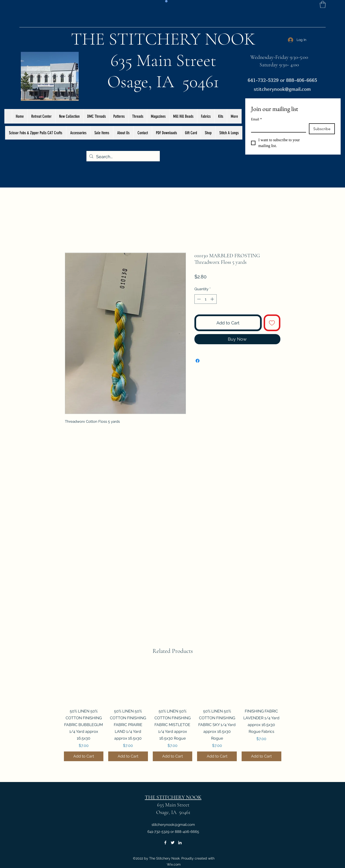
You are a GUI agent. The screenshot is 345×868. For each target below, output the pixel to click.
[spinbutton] (205, 299)
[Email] (277, 128)
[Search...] (123, 157)
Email (256, 119)
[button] (323, 4)
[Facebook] (165, 843)
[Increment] (213, 299)
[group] (173, 713)
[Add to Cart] (84, 756)
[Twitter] (173, 843)
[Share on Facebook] (198, 361)
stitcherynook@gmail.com (282, 89)
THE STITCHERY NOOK (163, 39)
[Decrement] (198, 299)
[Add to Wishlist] (272, 323)
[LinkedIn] (180, 843)
